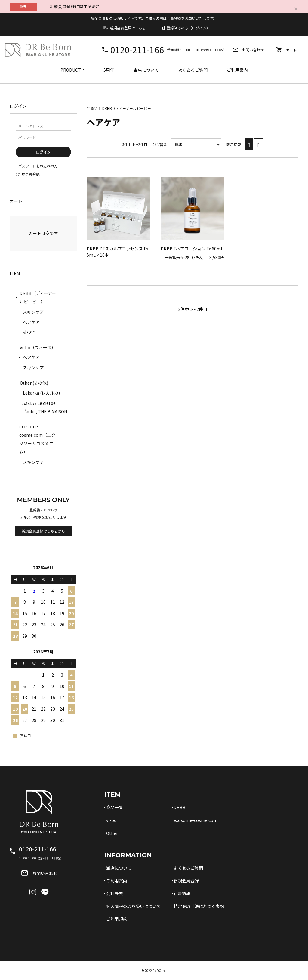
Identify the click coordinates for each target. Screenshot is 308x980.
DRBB (180, 807)
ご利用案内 (237, 70)
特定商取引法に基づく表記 (199, 906)
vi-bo (111, 820)
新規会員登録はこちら (124, 28)
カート (286, 50)
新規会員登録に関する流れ (75, 6)
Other (112, 833)
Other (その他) (34, 383)
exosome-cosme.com (196, 820)
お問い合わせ (248, 50)
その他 (29, 332)
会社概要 (115, 893)
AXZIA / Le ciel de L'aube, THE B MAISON (45, 407)
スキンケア (33, 312)
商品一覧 (115, 807)
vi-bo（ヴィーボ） (38, 347)
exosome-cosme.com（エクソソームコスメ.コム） (37, 439)
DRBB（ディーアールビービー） (128, 108)
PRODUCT (71, 70)
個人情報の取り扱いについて (134, 906)
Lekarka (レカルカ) (41, 393)
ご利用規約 (117, 919)
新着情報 (182, 893)
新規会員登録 (186, 881)
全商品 (92, 108)
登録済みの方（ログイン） (185, 28)
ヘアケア (31, 322)
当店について (146, 70)
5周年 (109, 70)
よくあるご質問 (193, 70)
